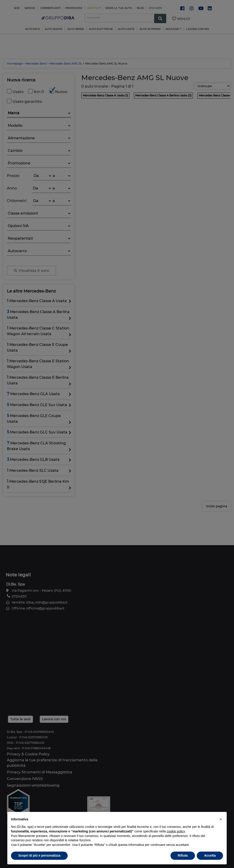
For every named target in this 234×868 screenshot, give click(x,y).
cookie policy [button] (176, 831)
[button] (221, 819)
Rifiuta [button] (183, 855)
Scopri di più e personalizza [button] (39, 855)
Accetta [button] (210, 855)
